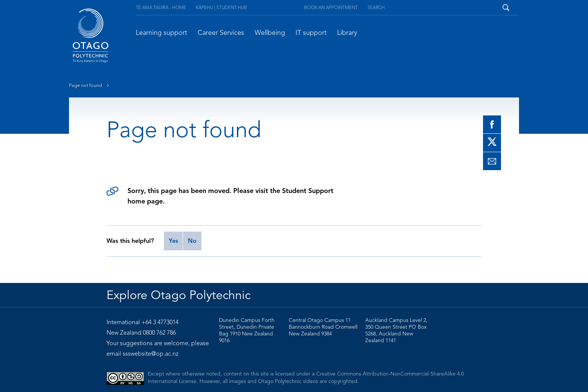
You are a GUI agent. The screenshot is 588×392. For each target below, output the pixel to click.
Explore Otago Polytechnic (178, 295)
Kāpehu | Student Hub (221, 7)
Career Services (221, 33)
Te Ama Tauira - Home (161, 7)
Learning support (161, 33)
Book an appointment (331, 7)
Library (347, 33)
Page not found (91, 85)
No (192, 241)
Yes (173, 241)
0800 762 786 (159, 333)
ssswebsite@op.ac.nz (151, 354)
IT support (311, 33)
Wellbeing (270, 33)
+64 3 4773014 (160, 322)
